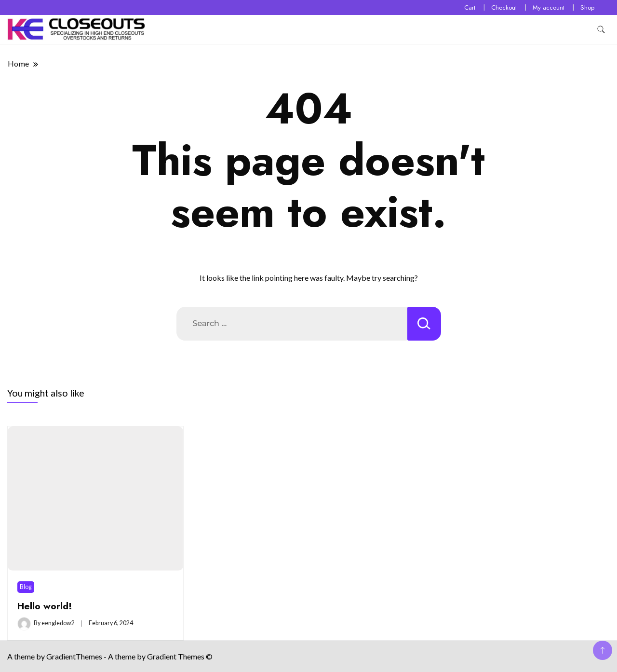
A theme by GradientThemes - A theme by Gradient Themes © (110, 656)
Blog (26, 587)
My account (549, 7)
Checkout (504, 7)
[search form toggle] (601, 30)
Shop (587, 7)
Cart (470, 7)
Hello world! (45, 606)
